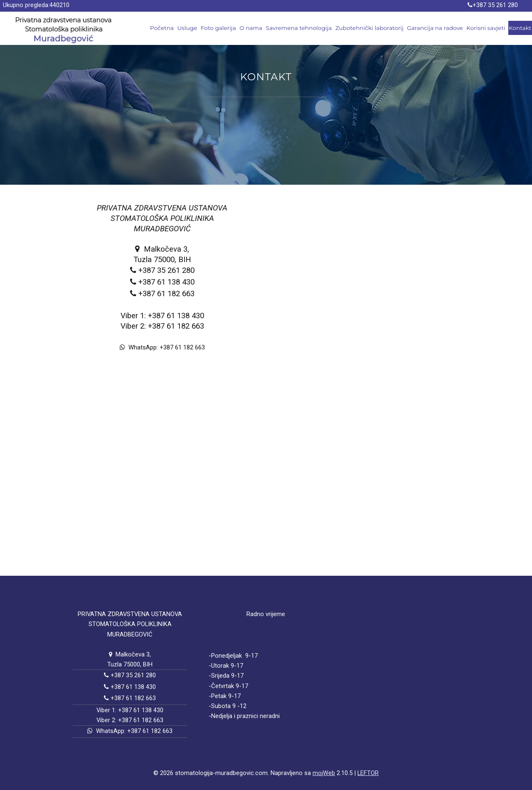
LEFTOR (368, 773)
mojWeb (324, 773)
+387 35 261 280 (495, 5)
